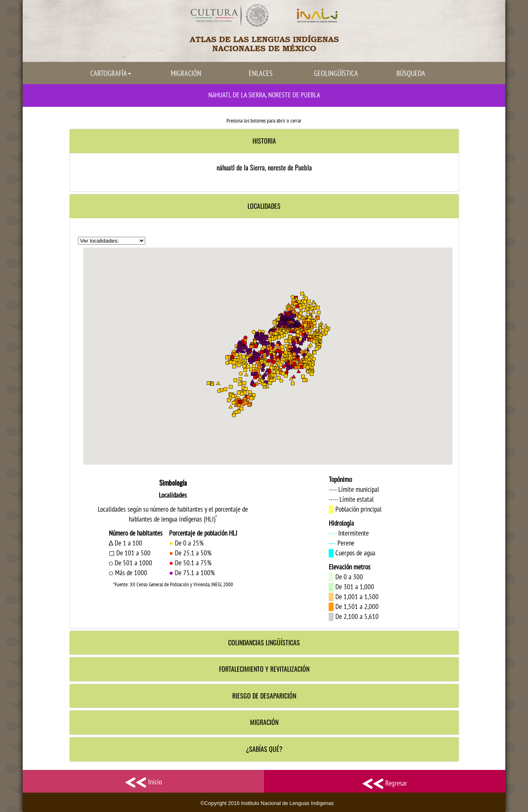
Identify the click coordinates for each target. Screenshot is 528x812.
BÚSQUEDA (411, 73)
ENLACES (261, 73)
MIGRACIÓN (186, 73)
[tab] (264, 141)
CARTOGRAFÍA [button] (111, 73)
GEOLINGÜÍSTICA (336, 73)
